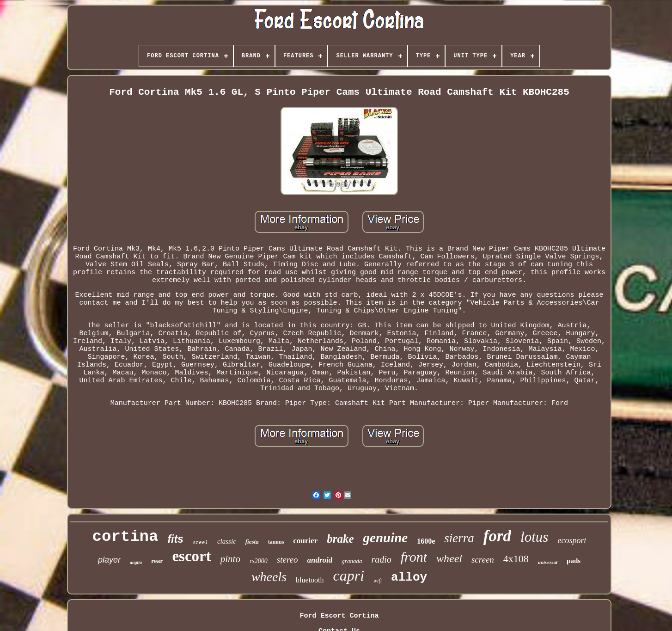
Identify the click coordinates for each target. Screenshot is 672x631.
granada (352, 561)
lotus (534, 537)
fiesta (252, 542)
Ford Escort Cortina (339, 616)
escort (191, 556)
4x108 (516, 559)
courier (305, 541)
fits (175, 539)
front (414, 557)
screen (483, 560)
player (109, 560)
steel (200, 543)
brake (340, 539)
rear (157, 561)
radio (381, 559)
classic (227, 541)
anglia (136, 562)
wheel (449, 558)
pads (574, 561)
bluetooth (310, 580)
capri (349, 576)
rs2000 (259, 561)
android (320, 560)
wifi (378, 581)
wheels (269, 577)
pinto (230, 559)
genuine (386, 538)
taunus (276, 542)
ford (497, 536)
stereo (287, 560)
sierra (459, 538)
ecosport (572, 540)
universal (548, 562)
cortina (125, 537)
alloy (409, 577)
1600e (426, 541)
